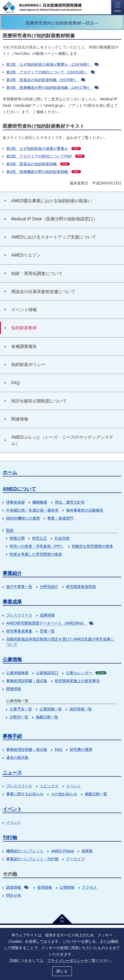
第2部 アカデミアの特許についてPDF (45, 156)
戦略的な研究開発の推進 (92, 546)
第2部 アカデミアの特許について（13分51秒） (51, 72)
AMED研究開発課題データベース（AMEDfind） (50, 623)
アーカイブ (75, 859)
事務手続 (12, 736)
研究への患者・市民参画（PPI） (37, 546)
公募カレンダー (86, 673)
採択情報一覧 (81, 709)
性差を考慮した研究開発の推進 (36, 554)
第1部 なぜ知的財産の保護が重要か (44, 149)
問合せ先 (14, 895)
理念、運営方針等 (70, 502)
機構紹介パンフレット (25, 851)
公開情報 (67, 887)
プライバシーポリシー (66, 961)
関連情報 (14, 689)
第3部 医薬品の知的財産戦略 (38, 164)
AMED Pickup (63, 851)
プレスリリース (19, 615)
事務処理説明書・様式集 (27, 681)
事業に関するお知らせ (25, 794)
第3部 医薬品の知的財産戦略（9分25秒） (46, 80)
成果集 (87, 851)
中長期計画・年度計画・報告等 (32, 510)
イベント (73, 786)
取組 (10, 530)
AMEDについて (19, 489)
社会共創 (62, 538)
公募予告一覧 (21, 709)
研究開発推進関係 (81, 587)
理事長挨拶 (15, 502)
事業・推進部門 (60, 518)
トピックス (49, 786)
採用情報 (45, 887)
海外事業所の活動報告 (85, 510)
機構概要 (40, 502)
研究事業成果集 (19, 631)
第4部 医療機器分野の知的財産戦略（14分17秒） (52, 88)
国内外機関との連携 (23, 518)
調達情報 (17, 887)
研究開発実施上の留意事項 (77, 681)
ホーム (10, 472)
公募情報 (12, 660)
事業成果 (12, 602)
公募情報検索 (17, 673)
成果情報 (47, 615)
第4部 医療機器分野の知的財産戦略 (44, 172)
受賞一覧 (47, 631)
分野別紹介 (49, 587)
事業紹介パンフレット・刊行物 (32, 859)
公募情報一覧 (51, 709)
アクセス (90, 887)
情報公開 (17, 538)
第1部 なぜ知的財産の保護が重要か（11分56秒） (52, 64)
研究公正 (40, 538)
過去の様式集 (17, 757)
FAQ (59, 750)
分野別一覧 (19, 717)
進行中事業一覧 (19, 587)
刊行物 (10, 838)
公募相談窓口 (47, 673)
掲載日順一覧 (47, 717)
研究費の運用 (81, 750)
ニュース (12, 773)
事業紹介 (12, 573)
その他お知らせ (64, 794)
